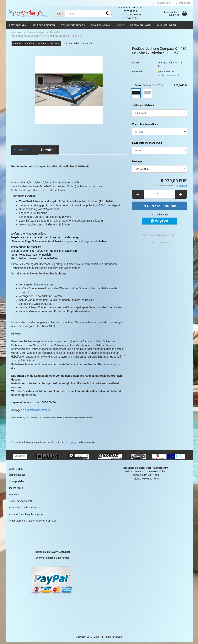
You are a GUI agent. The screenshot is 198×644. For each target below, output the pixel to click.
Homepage (71, 444)
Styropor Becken (44, 25)
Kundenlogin (162, 3)
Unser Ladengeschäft (20, 503)
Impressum (15, 497)
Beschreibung (25, 152)
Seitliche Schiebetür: (143, 108)
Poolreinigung (100, 25)
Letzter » (55, 46)
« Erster (17, 46)
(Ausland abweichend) (168, 77)
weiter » (42, 46)
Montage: (137, 163)
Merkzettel (183, 3)
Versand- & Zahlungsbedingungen (27, 516)
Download (49, 152)
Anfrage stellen (17, 484)
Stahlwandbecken (73, 25)
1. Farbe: (159, 88)
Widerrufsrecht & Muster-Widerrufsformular (32, 523)
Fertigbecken (18, 25)
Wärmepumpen (166, 25)
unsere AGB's (16, 490)
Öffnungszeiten (17, 477)
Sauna (120, 25)
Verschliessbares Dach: (145, 126)
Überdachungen (141, 25)
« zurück (30, 46)
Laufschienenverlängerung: (147, 145)
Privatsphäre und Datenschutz (25, 510)
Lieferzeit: (138, 74)
